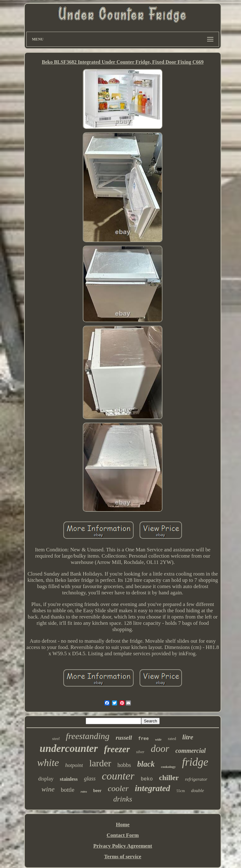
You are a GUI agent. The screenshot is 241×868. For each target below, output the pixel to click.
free (144, 739)
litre (188, 737)
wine (48, 789)
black (146, 764)
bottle (68, 790)
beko (147, 779)
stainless (69, 779)
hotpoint (74, 765)
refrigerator (196, 779)
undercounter (69, 748)
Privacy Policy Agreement (123, 846)
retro (84, 792)
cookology (168, 767)
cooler (118, 788)
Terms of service (123, 857)
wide (158, 739)
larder (100, 763)
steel (56, 739)
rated (172, 739)
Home (123, 825)
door (160, 749)
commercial (191, 751)
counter (118, 776)
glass (90, 779)
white (48, 763)
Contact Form (123, 835)
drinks (123, 799)
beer (97, 791)
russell (124, 738)
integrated (153, 788)
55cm (181, 791)
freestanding (88, 736)
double (198, 790)
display (46, 779)
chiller (169, 778)
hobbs (124, 765)
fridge (195, 762)
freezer (117, 749)
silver (140, 752)
